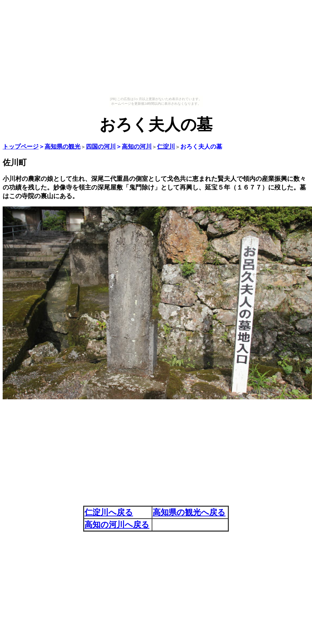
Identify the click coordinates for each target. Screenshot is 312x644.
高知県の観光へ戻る (189, 512)
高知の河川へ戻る (117, 525)
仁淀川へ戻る (109, 512)
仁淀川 (166, 147)
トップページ (21, 147)
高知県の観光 (63, 147)
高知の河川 (137, 147)
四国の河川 (101, 147)
